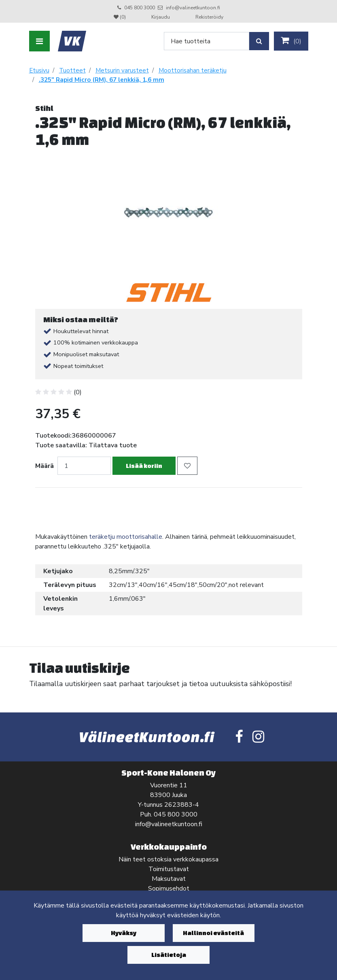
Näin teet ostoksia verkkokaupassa (168, 859)
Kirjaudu (161, 17)
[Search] (207, 41)
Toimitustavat (169, 869)
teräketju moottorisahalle (126, 537)
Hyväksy (124, 933)
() (291, 41)
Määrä (45, 466)
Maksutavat (169, 879)
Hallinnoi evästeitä (213, 933)
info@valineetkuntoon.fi (193, 8)
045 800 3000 (140, 8)
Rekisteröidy (209, 17)
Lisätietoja (169, 955)
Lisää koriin (144, 466)
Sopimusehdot (169, 889)
